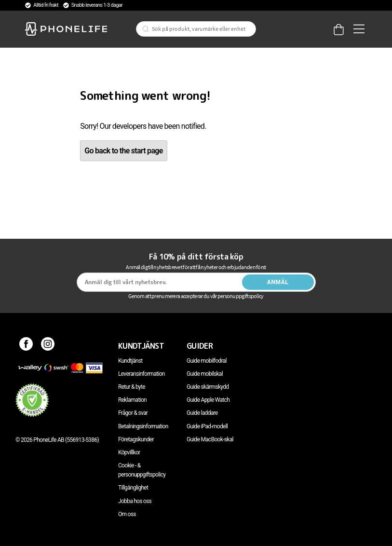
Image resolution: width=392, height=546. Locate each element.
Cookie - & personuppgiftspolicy (142, 470)
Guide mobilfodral (207, 361)
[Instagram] (48, 346)
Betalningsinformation (143, 426)
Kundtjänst (130, 361)
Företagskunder (136, 439)
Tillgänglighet (133, 488)
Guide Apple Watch (208, 400)
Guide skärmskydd (208, 387)
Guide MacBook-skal (210, 439)
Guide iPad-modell (207, 426)
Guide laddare (202, 413)
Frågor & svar (133, 413)
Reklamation (132, 400)
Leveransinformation (142, 374)
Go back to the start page (123, 151)
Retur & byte (132, 387)
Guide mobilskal (205, 374)
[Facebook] (26, 346)
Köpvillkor (129, 452)
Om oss (127, 514)
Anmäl (278, 282)
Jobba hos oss (135, 501)
